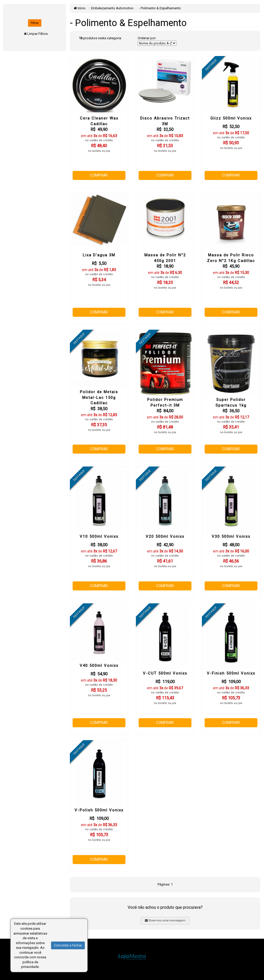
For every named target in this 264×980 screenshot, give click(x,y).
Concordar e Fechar (68, 945)
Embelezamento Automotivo (112, 8)
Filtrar (35, 23)
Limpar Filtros (38, 34)
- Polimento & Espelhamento (160, 8)
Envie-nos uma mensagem (165, 920)
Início (80, 8)
